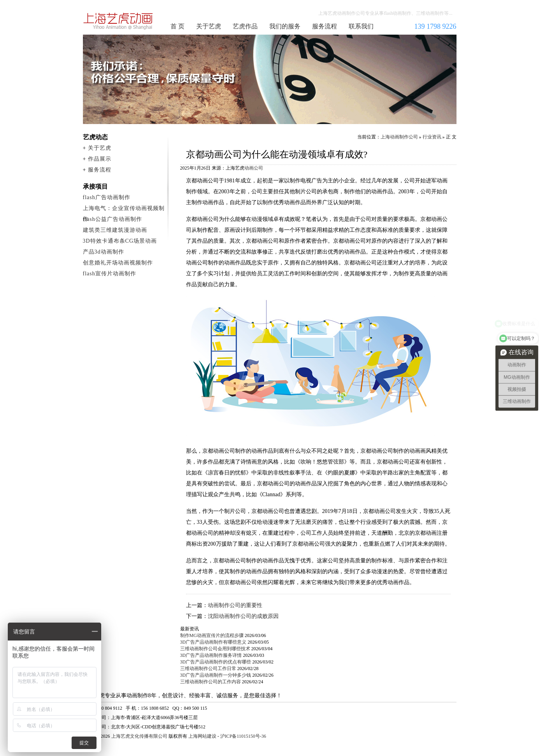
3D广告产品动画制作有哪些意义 (213, 642)
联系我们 (361, 26)
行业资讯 (432, 137)
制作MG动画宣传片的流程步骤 (212, 635)
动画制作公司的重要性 (235, 605)
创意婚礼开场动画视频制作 (118, 263)
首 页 (177, 26)
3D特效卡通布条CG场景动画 (120, 241)
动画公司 (254, 168)
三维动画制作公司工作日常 (208, 668)
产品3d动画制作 (104, 252)
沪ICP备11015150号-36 (243, 736)
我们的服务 (285, 26)
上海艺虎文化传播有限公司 (139, 736)
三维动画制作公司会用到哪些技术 (215, 649)
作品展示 (100, 159)
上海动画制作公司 (118, 21)
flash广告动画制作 (107, 197)
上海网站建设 (202, 736)
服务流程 (325, 26)
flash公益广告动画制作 (112, 219)
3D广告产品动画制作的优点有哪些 (216, 662)
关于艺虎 (209, 26)
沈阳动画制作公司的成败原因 (243, 616)
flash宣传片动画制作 (110, 274)
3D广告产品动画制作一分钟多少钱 (216, 675)
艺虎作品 (245, 26)
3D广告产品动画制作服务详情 (211, 655)
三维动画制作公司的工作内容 (211, 682)
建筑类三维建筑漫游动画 (115, 230)
